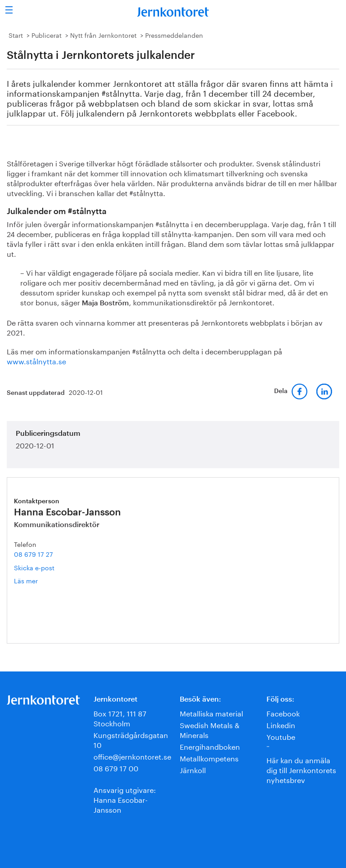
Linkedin (281, 724)
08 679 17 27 (33, 554)
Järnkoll (193, 769)
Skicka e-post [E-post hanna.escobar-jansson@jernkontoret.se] (34, 567)
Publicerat (47, 35)
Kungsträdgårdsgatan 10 (131, 739)
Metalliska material (211, 713)
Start (16, 35)
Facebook (283, 713)
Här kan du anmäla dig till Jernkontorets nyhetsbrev (301, 769)
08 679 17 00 (116, 767)
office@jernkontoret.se (132, 756)
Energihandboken (210, 746)
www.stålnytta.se (36, 360)
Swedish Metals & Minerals (210, 729)
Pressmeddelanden (174, 35)
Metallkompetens (209, 758)
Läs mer (39, 580)
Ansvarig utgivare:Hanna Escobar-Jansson (125, 799)
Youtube (281, 736)
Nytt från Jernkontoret (103, 35)
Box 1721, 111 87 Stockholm (120, 718)
